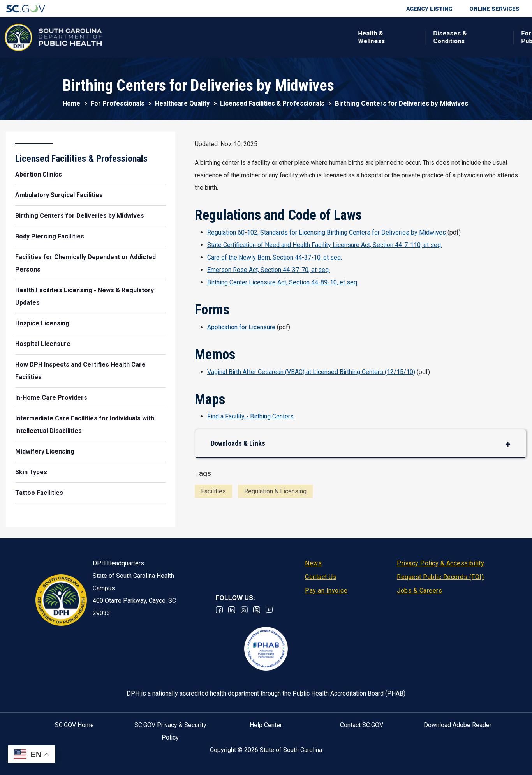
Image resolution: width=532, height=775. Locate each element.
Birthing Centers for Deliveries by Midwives (80, 216)
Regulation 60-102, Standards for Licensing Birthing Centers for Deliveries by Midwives (327, 232)
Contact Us (321, 577)
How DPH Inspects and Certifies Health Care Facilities (80, 371)
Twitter (257, 610)
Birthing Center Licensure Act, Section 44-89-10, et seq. (283, 282)
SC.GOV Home (74, 725)
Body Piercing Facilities (50, 236)
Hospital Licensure (43, 344)
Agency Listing (429, 9)
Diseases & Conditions (201, 37)
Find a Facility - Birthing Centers (250, 416)
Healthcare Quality (182, 103)
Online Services (494, 9)
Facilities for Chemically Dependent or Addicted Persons (85, 263)
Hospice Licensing (42, 323)
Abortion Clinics (39, 174)
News (313, 563)
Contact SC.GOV (362, 725)
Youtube (269, 610)
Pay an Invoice (326, 591)
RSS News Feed (244, 610)
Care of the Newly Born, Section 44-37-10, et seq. (275, 257)
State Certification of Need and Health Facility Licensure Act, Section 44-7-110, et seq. (325, 245)
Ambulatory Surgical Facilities (59, 195)
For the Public (284, 37)
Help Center (266, 725)
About (420, 37)
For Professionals (357, 37)
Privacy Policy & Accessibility (440, 563)
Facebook (219, 610)
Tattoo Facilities (39, 493)
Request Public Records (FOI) (440, 577)
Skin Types (31, 472)
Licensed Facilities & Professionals (272, 103)
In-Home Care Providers (51, 398)
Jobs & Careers (419, 591)
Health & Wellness (123, 37)
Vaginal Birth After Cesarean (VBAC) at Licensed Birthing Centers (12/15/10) (311, 372)
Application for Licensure (241, 327)
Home (71, 103)
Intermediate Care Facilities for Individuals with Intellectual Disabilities (85, 425)
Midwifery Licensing (45, 451)
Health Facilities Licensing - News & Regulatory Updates (85, 296)
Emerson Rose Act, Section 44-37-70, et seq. (269, 270)
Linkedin (232, 610)
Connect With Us (473, 37)
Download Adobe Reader (458, 725)
